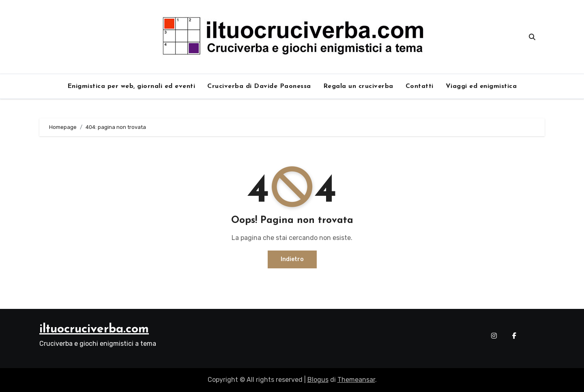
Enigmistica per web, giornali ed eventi (131, 86)
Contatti (420, 86)
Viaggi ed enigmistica (481, 86)
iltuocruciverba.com (94, 329)
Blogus (318, 380)
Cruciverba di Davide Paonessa (259, 86)
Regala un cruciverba (358, 86)
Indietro (292, 259)
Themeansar (356, 380)
